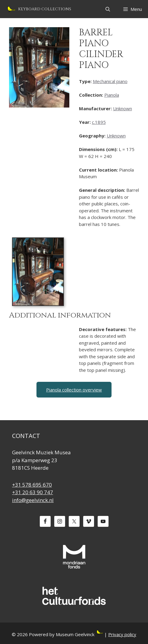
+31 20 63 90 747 (33, 492)
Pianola (112, 95)
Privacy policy (122, 634)
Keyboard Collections (45, 9)
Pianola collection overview (74, 390)
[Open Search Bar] (107, 9)
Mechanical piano (110, 81)
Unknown (123, 108)
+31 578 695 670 (32, 485)
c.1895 (99, 122)
